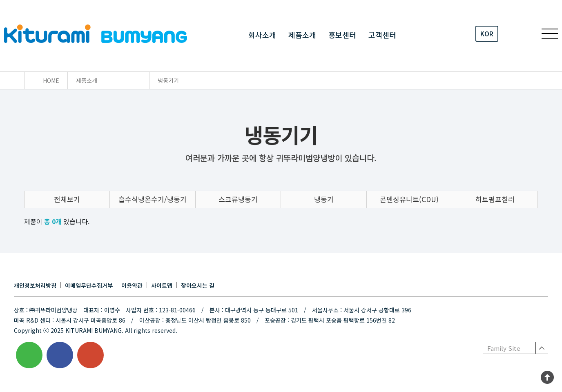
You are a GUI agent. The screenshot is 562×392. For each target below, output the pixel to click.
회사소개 (262, 34)
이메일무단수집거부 (89, 285)
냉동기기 (168, 80)
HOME (51, 80)
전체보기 (67, 199)
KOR (487, 34)
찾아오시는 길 (198, 285)
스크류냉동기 (238, 199)
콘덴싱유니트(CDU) (409, 199)
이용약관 (132, 285)
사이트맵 (162, 285)
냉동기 (324, 199)
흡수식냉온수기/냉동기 (153, 199)
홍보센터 (342, 34)
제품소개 (302, 34)
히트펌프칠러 (495, 199)
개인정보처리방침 (35, 285)
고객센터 (382, 34)
